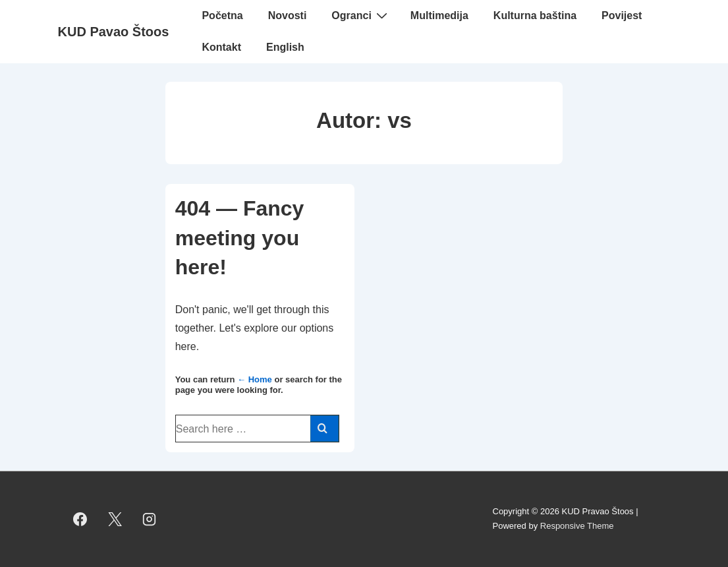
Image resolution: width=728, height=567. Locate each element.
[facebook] (80, 519)
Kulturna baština (535, 15)
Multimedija (439, 15)
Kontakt (221, 47)
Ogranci (361, 15)
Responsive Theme (577, 526)
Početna (222, 15)
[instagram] (150, 519)
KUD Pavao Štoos (114, 32)
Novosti (288, 15)
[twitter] (115, 519)
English (285, 47)
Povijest (622, 15)
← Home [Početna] (255, 379)
